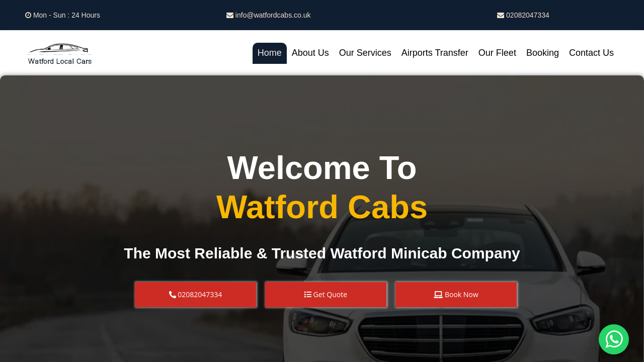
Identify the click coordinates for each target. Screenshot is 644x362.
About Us (310, 53)
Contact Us (591, 53)
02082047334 (523, 15)
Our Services (365, 53)
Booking (543, 53)
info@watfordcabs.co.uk (269, 15)
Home (270, 53)
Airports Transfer (435, 53)
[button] (196, 295)
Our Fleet (497, 53)
